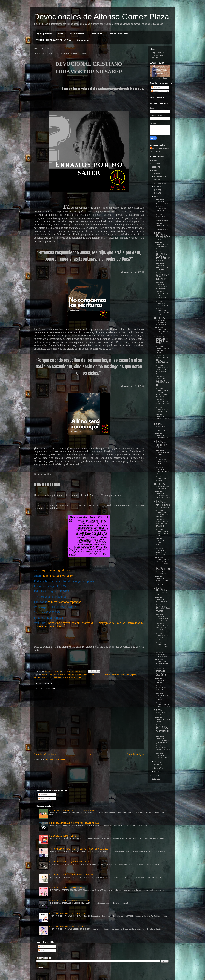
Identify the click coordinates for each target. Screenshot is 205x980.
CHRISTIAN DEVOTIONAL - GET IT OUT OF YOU (161, 591)
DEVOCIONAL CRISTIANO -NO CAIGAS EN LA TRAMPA (161, 340)
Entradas (156, 87)
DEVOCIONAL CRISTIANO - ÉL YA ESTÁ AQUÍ (161, 654)
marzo (157, 765)
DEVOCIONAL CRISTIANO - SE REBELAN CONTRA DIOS (72, 810)
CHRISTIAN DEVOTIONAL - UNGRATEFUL (161, 409)
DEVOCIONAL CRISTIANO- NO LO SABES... (161, 452)
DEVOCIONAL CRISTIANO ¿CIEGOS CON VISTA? (69, 862)
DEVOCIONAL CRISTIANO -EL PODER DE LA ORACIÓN (161, 523)
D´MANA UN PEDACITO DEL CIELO (53, 40)
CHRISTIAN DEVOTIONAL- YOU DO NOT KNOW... (160, 444)
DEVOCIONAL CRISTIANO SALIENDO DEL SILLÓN (69, 901)
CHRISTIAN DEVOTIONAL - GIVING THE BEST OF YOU (162, 663)
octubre (157, 180)
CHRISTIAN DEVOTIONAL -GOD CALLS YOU (162, 748)
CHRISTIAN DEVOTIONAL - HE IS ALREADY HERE (161, 646)
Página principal (44, 34)
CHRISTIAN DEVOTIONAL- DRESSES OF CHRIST (69, 927)
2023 (154, 164)
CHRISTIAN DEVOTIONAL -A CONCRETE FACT (162, 705)
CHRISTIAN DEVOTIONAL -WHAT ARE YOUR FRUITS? (162, 608)
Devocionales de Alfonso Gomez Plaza (101, 17)
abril (156, 762)
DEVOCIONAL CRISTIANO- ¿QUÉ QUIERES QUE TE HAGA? (161, 739)
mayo (157, 196)
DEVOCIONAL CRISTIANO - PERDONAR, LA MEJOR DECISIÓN (162, 495)
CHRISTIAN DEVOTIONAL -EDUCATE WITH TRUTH (161, 312)
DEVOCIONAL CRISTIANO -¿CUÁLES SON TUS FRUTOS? (161, 617)
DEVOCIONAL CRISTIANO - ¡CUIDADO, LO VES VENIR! (161, 551)
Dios (117, 675)
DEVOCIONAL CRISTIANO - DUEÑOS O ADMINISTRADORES (162, 381)
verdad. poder (76, 677)
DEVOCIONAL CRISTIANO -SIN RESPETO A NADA (162, 402)
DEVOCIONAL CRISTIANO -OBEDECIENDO (161, 680)
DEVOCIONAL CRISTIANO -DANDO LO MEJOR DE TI (160, 672)
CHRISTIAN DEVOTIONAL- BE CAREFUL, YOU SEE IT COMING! (162, 561)
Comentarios (157, 91)
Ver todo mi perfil (156, 152)
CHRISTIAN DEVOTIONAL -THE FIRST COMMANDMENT (162, 217)
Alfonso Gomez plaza (161, 148)
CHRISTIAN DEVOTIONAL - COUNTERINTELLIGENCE (162, 461)
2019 (154, 779)
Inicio (92, 754)
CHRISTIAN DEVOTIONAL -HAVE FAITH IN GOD (161, 532)
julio (156, 190)
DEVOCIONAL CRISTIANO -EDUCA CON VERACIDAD (160, 321)
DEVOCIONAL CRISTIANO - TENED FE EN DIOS (160, 542)
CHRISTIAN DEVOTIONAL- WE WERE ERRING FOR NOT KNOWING (162, 256)
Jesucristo (38, 677)
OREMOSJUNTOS (50, 677)
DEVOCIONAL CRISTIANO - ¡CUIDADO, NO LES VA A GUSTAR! (161, 581)
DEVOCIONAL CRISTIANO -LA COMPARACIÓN (161, 435)
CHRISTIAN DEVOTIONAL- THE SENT (160, 712)
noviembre (158, 176)
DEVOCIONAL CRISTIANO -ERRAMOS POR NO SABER (161, 266)
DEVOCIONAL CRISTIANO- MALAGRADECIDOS (162, 418)
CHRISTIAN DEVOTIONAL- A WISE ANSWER (161, 303)
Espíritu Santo (125, 675)
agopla (44, 675)
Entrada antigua (135, 754)
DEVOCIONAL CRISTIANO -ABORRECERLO (161, 201)
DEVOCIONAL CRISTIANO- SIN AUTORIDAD (161, 486)
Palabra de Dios (64, 677)
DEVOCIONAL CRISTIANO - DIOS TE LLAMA (161, 755)
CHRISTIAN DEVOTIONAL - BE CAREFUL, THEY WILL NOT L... (162, 570)
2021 (154, 170)
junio (156, 193)
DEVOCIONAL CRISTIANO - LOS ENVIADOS (162, 720)
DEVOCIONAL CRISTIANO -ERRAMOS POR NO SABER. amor (90, 675)
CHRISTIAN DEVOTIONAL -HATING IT (161, 209)
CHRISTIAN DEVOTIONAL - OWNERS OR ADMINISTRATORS (162, 369)
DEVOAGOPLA (59, 675)
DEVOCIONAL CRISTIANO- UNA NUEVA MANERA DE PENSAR (74, 823)
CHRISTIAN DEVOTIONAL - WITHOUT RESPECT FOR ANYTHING (161, 392)
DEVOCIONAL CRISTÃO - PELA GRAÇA (65, 836)
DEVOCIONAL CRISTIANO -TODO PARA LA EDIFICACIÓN (72, 875)
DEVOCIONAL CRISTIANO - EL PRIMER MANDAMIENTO (161, 227)
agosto (157, 186)
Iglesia (134, 675)
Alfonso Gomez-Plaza (119, 34)
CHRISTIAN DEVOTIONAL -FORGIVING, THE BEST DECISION (162, 504)
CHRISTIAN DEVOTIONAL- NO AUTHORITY (162, 479)
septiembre (159, 183)
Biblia (50, 675)
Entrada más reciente (45, 754)
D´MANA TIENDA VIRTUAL (71, 34)
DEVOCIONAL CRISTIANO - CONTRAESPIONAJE (162, 470)
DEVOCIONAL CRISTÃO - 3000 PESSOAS (66, 888)
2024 (154, 160)
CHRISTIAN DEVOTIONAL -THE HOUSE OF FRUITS (161, 636)
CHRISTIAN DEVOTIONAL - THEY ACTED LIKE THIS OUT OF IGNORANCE (79, 849)
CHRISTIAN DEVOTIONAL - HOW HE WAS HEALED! (70, 914)
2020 (154, 776)
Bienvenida (96, 34)
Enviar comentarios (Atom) (55, 760)
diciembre (158, 173)
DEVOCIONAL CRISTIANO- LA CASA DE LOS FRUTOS (161, 627)
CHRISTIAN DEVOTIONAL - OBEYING (161, 688)
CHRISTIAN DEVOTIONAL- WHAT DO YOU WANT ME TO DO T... (162, 729)
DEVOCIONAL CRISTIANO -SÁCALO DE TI (161, 600)
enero (157, 771)
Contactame (83, 40)
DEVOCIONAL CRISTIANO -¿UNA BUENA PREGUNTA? (160, 285)
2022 (154, 167)
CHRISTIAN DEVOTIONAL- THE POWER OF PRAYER (161, 513)
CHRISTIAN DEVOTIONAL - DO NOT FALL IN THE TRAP (161, 331)
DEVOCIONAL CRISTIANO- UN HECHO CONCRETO (161, 696)
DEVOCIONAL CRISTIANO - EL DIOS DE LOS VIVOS (161, 246)
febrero (157, 768)
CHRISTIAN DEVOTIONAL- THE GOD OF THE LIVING (162, 236)
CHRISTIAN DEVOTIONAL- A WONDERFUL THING (161, 349)
